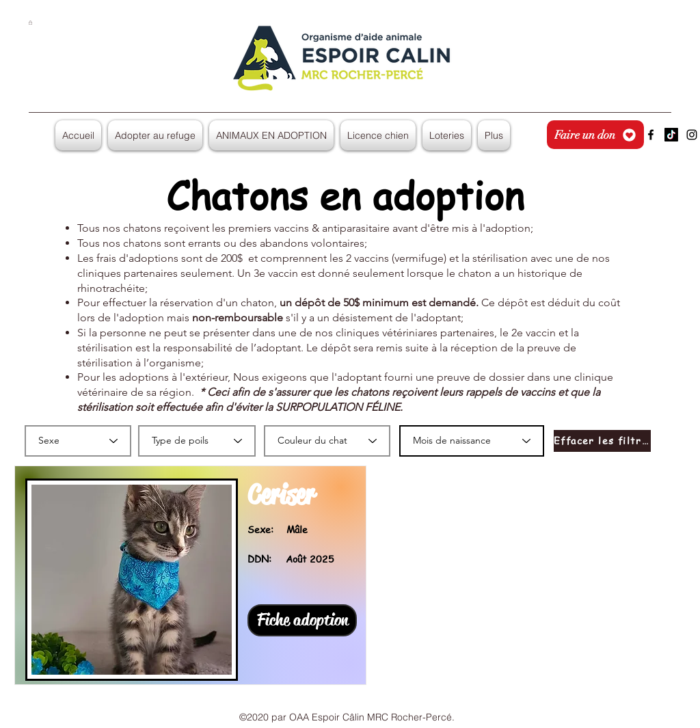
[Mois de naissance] (472, 441)
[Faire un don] (595, 135)
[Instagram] (692, 135)
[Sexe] (78, 441)
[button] (30, 23)
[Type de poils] (197, 441)
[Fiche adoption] (302, 620)
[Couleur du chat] (327, 441)
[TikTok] (671, 135)
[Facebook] (651, 135)
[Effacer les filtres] (602, 441)
